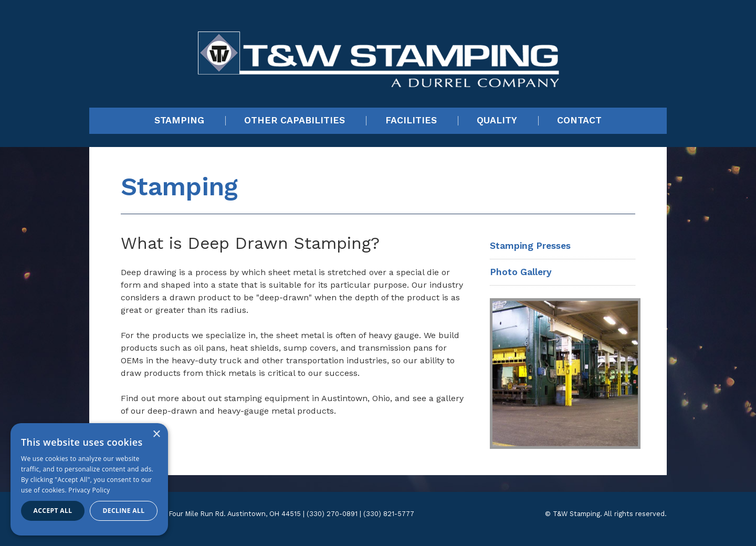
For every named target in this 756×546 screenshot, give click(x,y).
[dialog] (89, 479)
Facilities (411, 121)
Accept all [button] (53, 511)
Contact (579, 121)
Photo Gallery (521, 272)
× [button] (156, 434)
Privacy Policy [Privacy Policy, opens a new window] (89, 490)
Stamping (179, 121)
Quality (497, 121)
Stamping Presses (530, 246)
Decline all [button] (124, 511)
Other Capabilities (295, 121)
